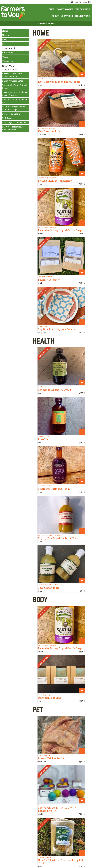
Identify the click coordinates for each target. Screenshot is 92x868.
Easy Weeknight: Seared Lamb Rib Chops (14, 108)
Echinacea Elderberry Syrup (54, 390)
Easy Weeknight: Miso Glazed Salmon (13, 128)
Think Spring (82, 16)
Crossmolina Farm (45, 755)
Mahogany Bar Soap (50, 698)
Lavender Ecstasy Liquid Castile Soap (60, 230)
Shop (52, 9)
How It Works (65, 9)
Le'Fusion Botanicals (46, 277)
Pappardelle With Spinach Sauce (15, 87)
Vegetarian (8, 61)
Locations (67, 16)
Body (5, 39)
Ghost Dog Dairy (44, 695)
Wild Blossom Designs (46, 79)
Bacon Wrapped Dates (13, 81)
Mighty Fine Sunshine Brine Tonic (58, 538)
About (55, 16)
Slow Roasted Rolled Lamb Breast (15, 101)
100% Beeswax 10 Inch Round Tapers (59, 82)
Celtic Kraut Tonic (49, 588)
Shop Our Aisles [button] (46, 24)
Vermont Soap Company (47, 178)
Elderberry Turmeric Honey (54, 489)
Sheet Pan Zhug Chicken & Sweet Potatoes (15, 94)
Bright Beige (43, 326)
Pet (4, 44)
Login (78, 2)
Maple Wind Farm (45, 857)
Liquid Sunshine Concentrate (55, 181)
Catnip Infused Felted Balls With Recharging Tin (57, 809)
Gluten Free (8, 53)
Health (6, 35)
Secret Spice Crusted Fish (14, 122)
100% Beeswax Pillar (50, 131)
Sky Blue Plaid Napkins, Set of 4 (57, 329)
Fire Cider (44, 439)
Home (5, 31)
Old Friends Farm (44, 486)
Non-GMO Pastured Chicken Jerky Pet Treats (60, 862)
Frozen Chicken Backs (51, 758)
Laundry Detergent (49, 280)
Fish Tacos (7, 118)
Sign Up (87, 2)
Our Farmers (83, 9)
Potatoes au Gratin (11, 114)
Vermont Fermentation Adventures (51, 535)
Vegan (5, 57)
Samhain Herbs (44, 387)
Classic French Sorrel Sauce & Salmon (12, 75)
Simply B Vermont (45, 805)
